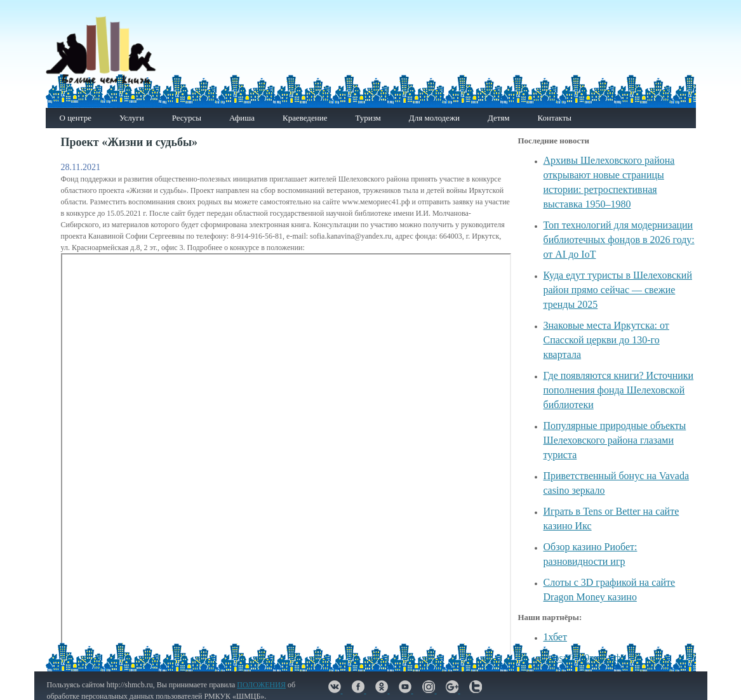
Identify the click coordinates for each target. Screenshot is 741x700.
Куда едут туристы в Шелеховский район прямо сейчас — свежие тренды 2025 (618, 290)
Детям (499, 118)
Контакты (554, 118)
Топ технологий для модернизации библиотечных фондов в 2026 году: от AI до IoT (619, 240)
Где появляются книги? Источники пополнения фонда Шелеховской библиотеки (619, 390)
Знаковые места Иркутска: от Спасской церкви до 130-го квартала (606, 340)
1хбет (555, 637)
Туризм (368, 118)
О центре (76, 118)
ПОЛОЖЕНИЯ (261, 685)
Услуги (132, 118)
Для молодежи (434, 118)
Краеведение (305, 118)
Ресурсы (187, 118)
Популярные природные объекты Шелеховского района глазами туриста (615, 440)
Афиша (242, 118)
